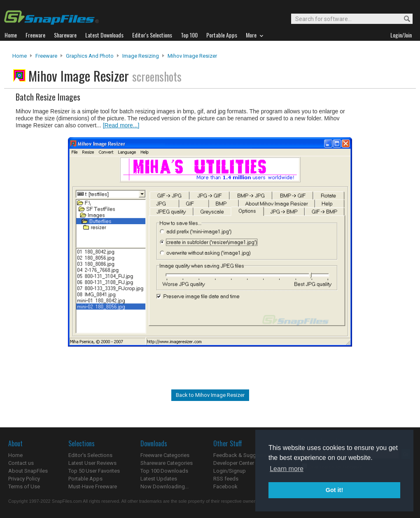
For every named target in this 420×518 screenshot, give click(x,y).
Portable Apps (85, 479)
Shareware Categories (167, 463)
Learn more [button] (287, 469)
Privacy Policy (24, 479)
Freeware (46, 56)
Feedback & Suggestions (244, 455)
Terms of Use (24, 486)
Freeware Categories (165, 455)
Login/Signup (230, 471)
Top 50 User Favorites (94, 471)
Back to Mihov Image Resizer (210, 395)
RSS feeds (226, 479)
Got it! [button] (334, 490)
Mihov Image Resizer (192, 56)
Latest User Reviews (92, 463)
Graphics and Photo (90, 56)
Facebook (225, 486)
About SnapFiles (28, 471)
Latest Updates (159, 479)
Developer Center (234, 463)
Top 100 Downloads (164, 471)
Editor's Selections (90, 455)
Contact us (21, 463)
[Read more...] (121, 125)
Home (20, 56)
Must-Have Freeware (93, 486)
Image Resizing (141, 56)
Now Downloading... (164, 486)
